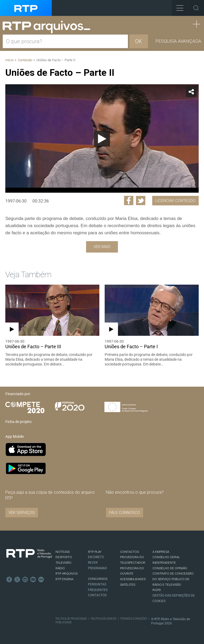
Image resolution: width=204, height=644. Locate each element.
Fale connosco (125, 513)
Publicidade (64, 622)
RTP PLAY (95, 552)
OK (139, 41)
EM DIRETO (96, 557)
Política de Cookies (104, 619)
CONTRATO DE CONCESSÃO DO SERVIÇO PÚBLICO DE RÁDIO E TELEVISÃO (173, 579)
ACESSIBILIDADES (133, 579)
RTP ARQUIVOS (67, 574)
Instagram (25, 580)
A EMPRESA (161, 552)
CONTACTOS (129, 552)
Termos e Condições (134, 619)
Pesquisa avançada (178, 41)
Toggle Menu (178, 6)
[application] (102, 138)
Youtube (33, 580)
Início (9, 60)
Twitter (17, 580)
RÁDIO (60, 568)
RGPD (157, 590)
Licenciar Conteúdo (175, 201)
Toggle (196, 8)
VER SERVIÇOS (22, 513)
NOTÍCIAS (63, 552)
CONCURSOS (98, 579)
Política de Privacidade (71, 619)
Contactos (97, 595)
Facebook (9, 580)
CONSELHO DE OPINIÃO (170, 568)
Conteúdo (25, 60)
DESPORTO (64, 557)
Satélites (128, 585)
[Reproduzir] (102, 139)
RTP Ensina (64, 579)
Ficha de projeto (18, 422)
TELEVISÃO (63, 563)
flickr (41, 580)
